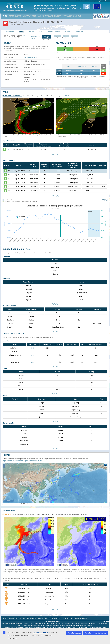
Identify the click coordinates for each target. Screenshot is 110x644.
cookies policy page (40, 632)
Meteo (32, 32)
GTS (41, 32)
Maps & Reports (54, 32)
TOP (106, 92)
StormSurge (9, 511)
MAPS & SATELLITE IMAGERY (50, 16)
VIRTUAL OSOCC (30, 16)
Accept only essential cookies (95, 633)
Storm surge (82, 67)
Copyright (57, 621)
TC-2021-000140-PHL (31, 58)
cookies (106, 621)
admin (105, 1)
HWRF (66, 36)
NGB (33, 362)
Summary (10, 32)
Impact (22, 32)
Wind (68, 67)
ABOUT (78, 16)
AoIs (28, 249)
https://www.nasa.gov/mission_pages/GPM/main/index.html (23, 461)
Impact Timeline (9, 141)
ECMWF (74, 36)
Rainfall (94, 67)
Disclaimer (48, 621)
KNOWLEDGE (68, 16)
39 (9, 149)
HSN (33, 348)
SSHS (67, 96)
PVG (33, 355)
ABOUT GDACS (81, 618)
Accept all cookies (74, 633)
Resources (79, 32)
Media (67, 32)
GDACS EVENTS (15, 16)
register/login (97, 1)
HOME (4, 16)
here (75, 59)
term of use (80, 1)
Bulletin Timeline (9, 160)
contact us (88, 1)
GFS (57, 36)
